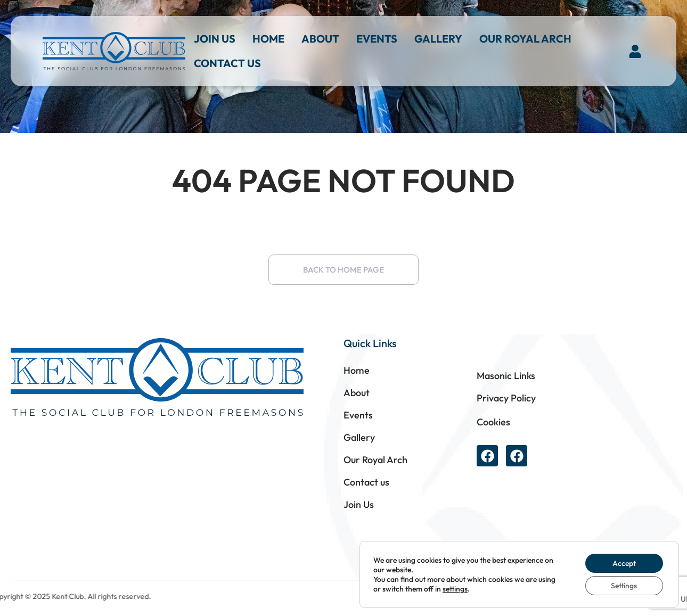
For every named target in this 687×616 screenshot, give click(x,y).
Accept (624, 563)
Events (377, 39)
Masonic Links (506, 376)
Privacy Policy (506, 398)
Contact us (227, 63)
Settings (624, 586)
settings (455, 589)
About (320, 39)
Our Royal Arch (525, 39)
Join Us (215, 39)
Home (268, 39)
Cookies (493, 422)
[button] (635, 51)
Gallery (438, 39)
